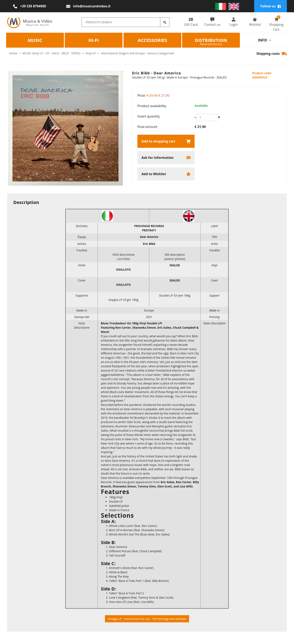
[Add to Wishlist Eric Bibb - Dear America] (166, 174)
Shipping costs (272, 54)
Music (35, 40)
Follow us (271, 6)
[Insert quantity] (207, 117)
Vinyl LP (90, 53)
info (264, 40)
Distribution (211, 40)
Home (13, 53)
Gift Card (191, 22)
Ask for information (158, 158)
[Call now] (30, 6)
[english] (234, 6)
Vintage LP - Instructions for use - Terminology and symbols (147, 619)
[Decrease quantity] (195, 117)
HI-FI (94, 40)
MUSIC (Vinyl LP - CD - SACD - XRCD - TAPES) (51, 53)
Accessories (152, 40)
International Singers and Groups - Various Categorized (137, 53)
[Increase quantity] (219, 117)
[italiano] (221, 6)
